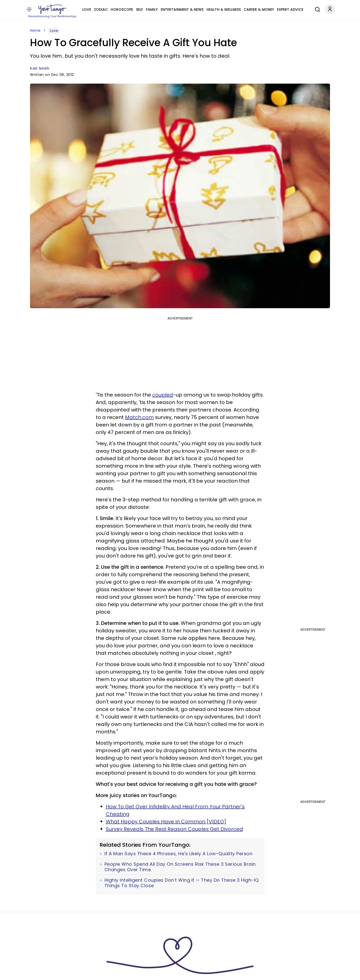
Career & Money (259, 9)
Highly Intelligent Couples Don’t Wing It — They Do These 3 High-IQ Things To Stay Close (182, 883)
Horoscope (122, 9)
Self (139, 9)
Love (87, 9)
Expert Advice (290, 9)
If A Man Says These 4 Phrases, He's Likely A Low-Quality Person (178, 854)
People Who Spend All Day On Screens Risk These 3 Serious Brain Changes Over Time (180, 867)
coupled (163, 395)
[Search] (316, 9)
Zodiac (101, 9)
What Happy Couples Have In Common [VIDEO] (166, 822)
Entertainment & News (182, 9)
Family (152, 9)
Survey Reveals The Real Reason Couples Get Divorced (174, 829)
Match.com (139, 417)
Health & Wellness (224, 9)
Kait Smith (40, 68)
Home (35, 30)
